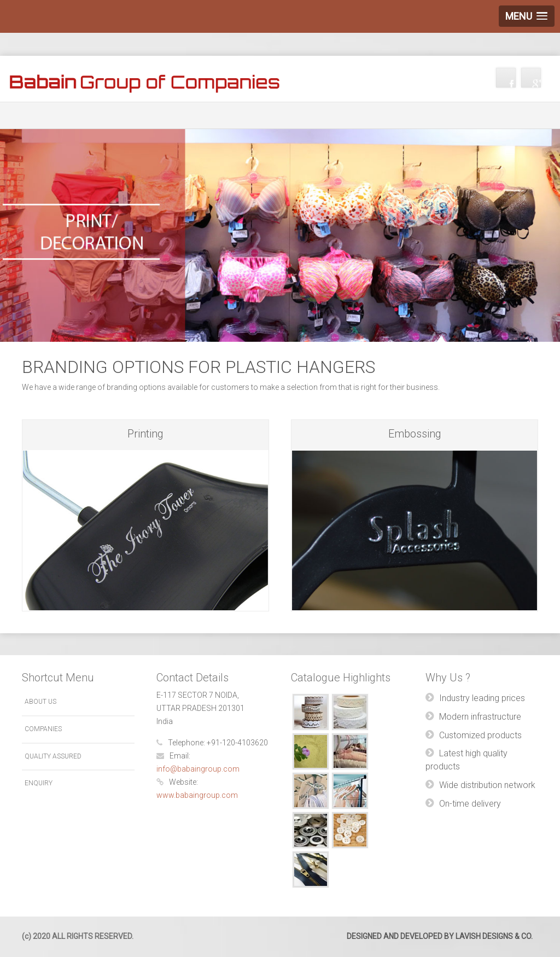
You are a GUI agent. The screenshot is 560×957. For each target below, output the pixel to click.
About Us (40, 702)
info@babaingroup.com (198, 769)
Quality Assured (53, 756)
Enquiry (39, 783)
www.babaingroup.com (197, 795)
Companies (43, 729)
